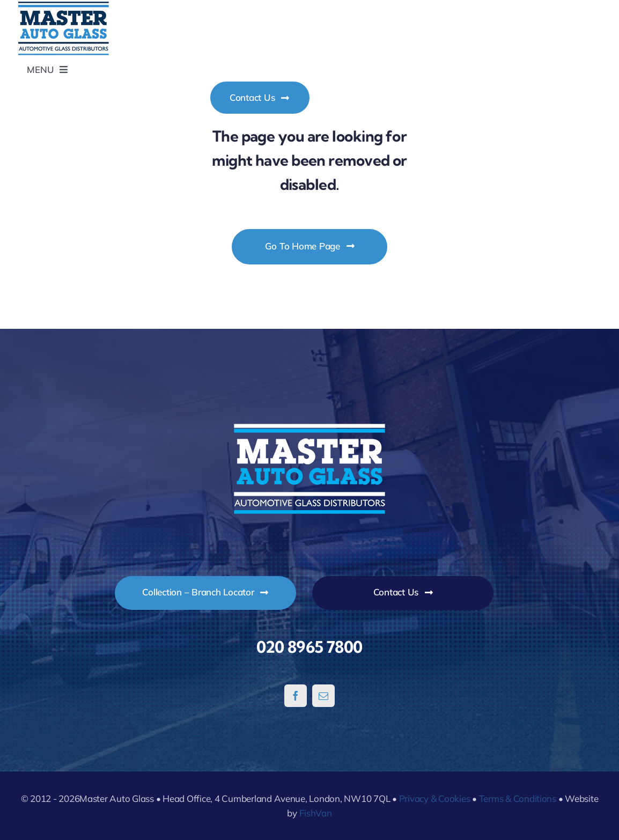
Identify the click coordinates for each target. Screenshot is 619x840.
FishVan (316, 813)
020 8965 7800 (309, 647)
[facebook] (296, 696)
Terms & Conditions (518, 798)
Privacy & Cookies (435, 798)
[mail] (323, 696)
